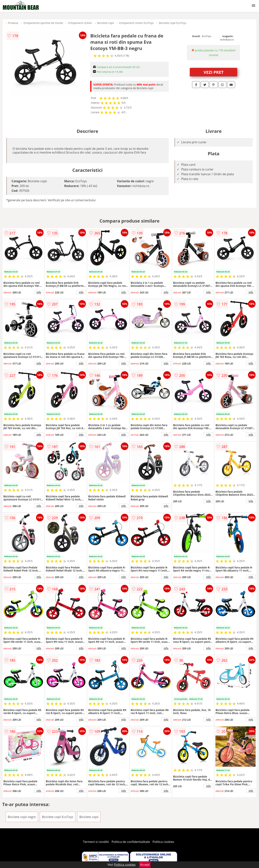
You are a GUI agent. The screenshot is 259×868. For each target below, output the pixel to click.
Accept (145, 865)
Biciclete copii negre (22, 817)
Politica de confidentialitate (131, 842)
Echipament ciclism (80, 23)
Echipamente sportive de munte (43, 23)
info (39, 292)
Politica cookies (163, 842)
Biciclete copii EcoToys (173, 23)
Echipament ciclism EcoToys (136, 23)
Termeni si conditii (96, 842)
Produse (13, 23)
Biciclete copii (106, 23)
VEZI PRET (214, 72)
